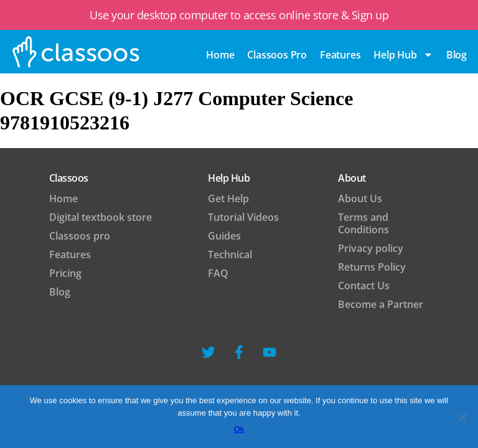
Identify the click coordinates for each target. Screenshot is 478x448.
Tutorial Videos (243, 217)
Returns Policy (372, 267)
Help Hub (403, 55)
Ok (239, 429)
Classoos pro (277, 55)
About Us (360, 198)
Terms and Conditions (363, 223)
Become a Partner (381, 304)
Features (340, 55)
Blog (60, 292)
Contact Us (364, 286)
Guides (224, 236)
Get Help (228, 198)
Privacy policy (371, 248)
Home (220, 55)
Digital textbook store (101, 217)
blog (457, 55)
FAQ (218, 273)
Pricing (65, 273)
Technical (230, 254)
